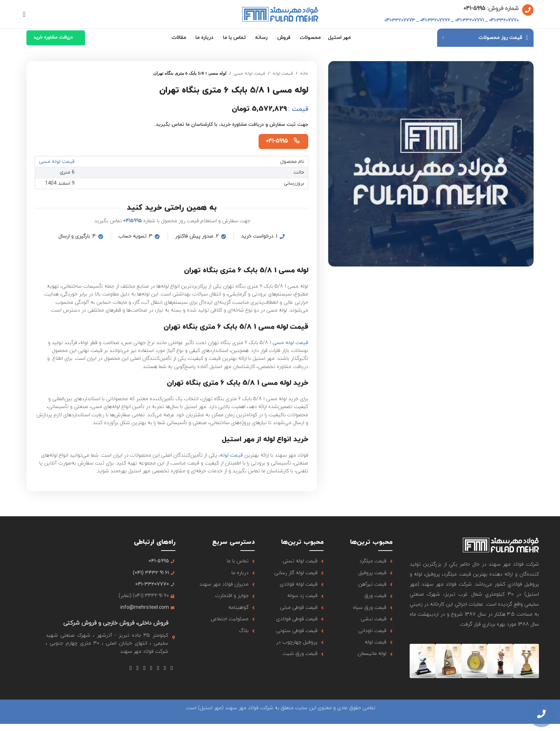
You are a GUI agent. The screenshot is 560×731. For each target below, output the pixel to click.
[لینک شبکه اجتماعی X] (165, 668)
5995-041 (474, 9)
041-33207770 (504, 20)
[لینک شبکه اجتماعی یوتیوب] (151, 668)
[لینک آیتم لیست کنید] (367, 561)
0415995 (132, 221)
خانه (304, 74)
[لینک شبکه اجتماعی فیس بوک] (172, 668)
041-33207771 (469, 20)
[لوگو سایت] (280, 14)
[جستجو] (26, 14)
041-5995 (277, 141)
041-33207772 (435, 20)
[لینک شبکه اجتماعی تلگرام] (131, 668)
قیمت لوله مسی (249, 74)
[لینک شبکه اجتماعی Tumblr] (144, 668)
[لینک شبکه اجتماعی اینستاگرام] (158, 668)
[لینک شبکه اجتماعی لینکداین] (138, 668)
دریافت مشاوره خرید (53, 38)
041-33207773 (400, 20)
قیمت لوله (283, 74)
